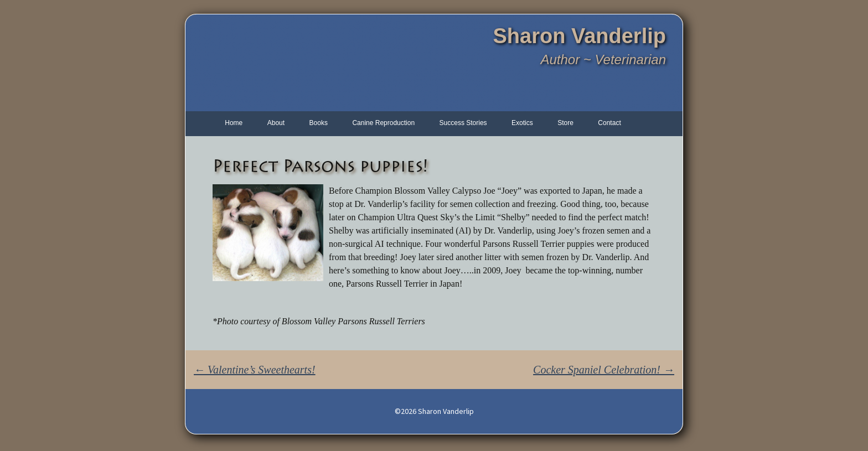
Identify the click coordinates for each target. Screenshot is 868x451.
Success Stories (463, 123)
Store (565, 123)
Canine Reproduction (383, 123)
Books (319, 123)
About (276, 123)
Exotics (522, 123)
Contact (609, 123)
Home (234, 123)
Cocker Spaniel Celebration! (604, 370)
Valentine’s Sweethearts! (255, 370)
